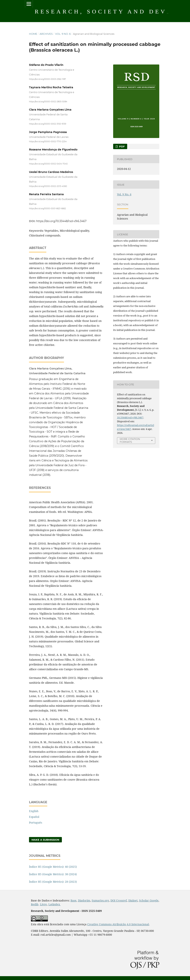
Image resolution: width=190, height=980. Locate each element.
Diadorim (84, 900)
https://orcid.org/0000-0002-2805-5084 (48, 101)
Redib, (35, 904)
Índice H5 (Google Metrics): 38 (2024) (53, 874)
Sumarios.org (100, 900)
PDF (122, 146)
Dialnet (133, 900)
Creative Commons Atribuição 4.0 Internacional (118, 924)
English (34, 811)
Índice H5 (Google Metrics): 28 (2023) (53, 882)
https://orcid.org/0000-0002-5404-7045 (48, 164)
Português (36, 823)
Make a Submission (45, 840)
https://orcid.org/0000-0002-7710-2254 (48, 141)
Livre (43, 904)
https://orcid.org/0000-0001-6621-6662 (47, 209)
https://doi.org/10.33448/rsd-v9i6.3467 (61, 221)
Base (73, 900)
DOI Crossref (119, 900)
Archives (46, 34)
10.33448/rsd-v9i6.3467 (130, 417)
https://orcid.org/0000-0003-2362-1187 (47, 79)
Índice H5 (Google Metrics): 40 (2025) (53, 867)
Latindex (55, 904)
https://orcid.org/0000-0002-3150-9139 (48, 124)
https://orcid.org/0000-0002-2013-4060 (48, 186)
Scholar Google (149, 900)
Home (33, 34)
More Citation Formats (130, 440)
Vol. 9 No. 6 (63, 34)
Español (34, 817)
